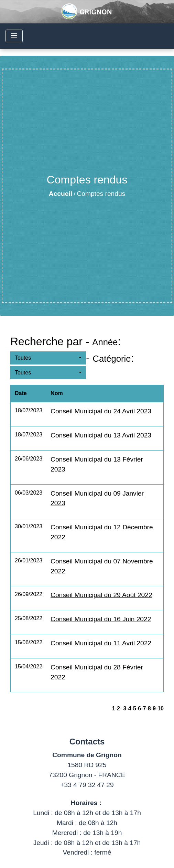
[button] (48, 358)
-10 (160, 708)
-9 (153, 708)
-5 (134, 708)
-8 (148, 708)
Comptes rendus (101, 194)
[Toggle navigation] (14, 36)
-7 (143, 708)
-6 (139, 708)
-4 (129, 708)
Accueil (61, 194)
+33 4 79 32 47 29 (87, 785)
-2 (118, 708)
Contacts (87, 742)
